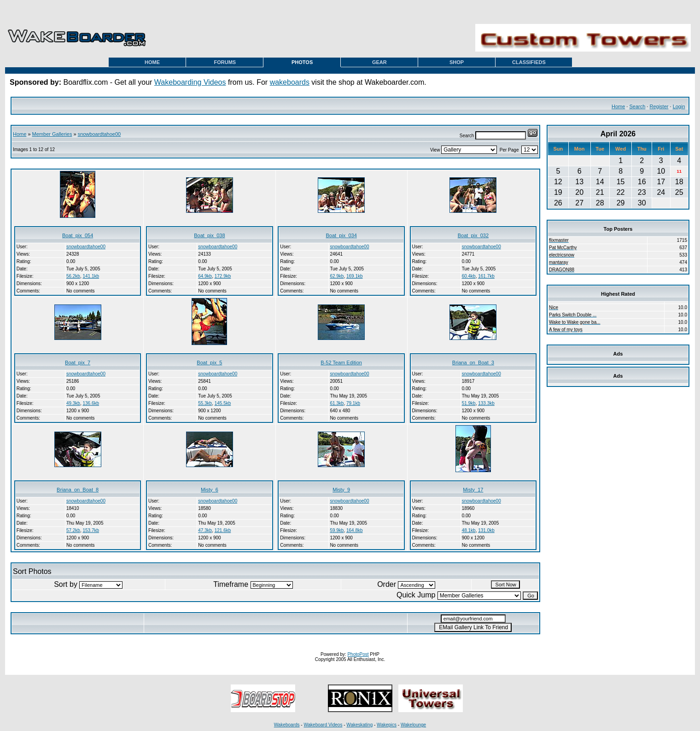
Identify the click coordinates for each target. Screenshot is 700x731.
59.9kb (337, 530)
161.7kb (486, 276)
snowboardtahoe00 (99, 134)
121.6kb (223, 530)
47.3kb (205, 530)
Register (659, 106)
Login (679, 106)
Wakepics (387, 725)
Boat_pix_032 (473, 235)
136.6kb (91, 403)
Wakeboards (287, 725)
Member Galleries (52, 134)
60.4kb (469, 276)
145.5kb (223, 403)
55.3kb (205, 403)
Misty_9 (341, 490)
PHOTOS (302, 62)
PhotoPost (358, 654)
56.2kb (73, 276)
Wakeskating (359, 725)
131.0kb (486, 530)
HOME (152, 62)
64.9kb (205, 276)
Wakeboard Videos (323, 725)
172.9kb (223, 276)
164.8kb (355, 530)
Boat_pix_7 (78, 363)
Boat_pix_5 (209, 363)
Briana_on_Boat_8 (78, 490)
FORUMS (225, 62)
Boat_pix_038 (209, 235)
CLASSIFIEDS (529, 62)
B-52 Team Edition (341, 363)
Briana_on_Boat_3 (473, 363)
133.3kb (486, 403)
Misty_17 (473, 490)
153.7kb (91, 530)
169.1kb (355, 276)
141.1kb (91, 276)
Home (618, 106)
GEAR (379, 62)
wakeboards (290, 82)
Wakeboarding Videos (190, 82)
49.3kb (73, 403)
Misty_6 (210, 490)
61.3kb (337, 403)
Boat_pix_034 (341, 235)
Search (637, 106)
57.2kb (73, 530)
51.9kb (469, 403)
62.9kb (337, 276)
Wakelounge (413, 725)
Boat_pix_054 (78, 235)
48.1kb (469, 530)
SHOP (457, 62)
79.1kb (353, 403)
